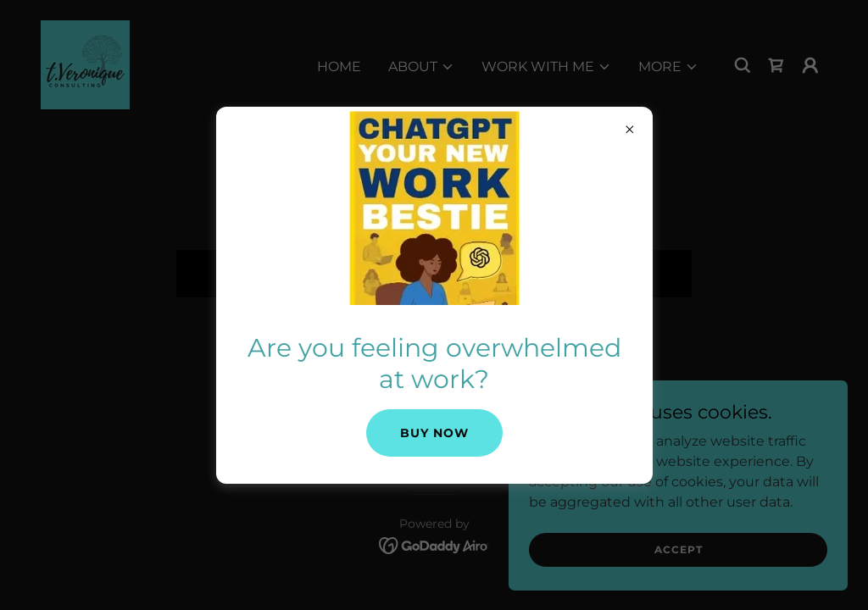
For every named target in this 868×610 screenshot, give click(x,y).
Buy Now (434, 433)
